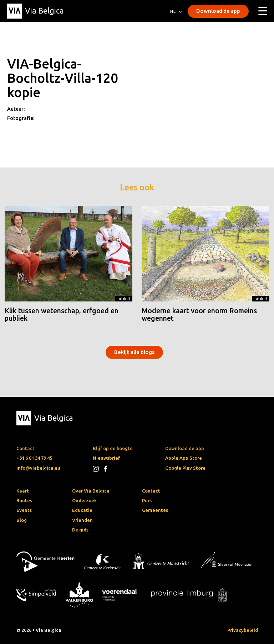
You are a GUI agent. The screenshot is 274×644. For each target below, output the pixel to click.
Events (24, 510)
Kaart (23, 491)
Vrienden (82, 520)
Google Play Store (185, 468)
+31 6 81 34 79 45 (34, 458)
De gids (80, 530)
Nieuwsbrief (106, 458)
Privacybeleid (243, 630)
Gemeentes (155, 510)
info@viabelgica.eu (38, 468)
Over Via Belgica (91, 491)
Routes (24, 500)
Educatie (82, 510)
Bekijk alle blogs (134, 352)
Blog (22, 520)
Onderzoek (84, 500)
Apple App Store (184, 458)
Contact (151, 491)
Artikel (124, 298)
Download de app (218, 11)
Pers (147, 500)
